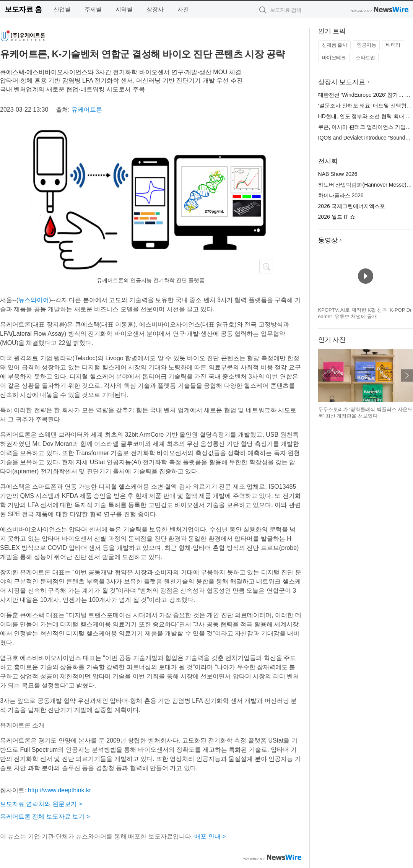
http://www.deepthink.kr (59, 790)
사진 (183, 9)
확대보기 (266, 267)
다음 (407, 375)
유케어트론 (87, 110)
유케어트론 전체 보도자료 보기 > (45, 817)
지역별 (124, 9)
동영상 (328, 240)
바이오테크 (334, 58)
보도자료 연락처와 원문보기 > (41, 804)
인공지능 (366, 45)
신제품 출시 (335, 45)
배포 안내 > (210, 836)
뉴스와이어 (34, 300)
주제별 (93, 9)
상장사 (155, 9)
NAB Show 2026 (338, 174)
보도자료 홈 (23, 9)
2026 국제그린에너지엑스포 (352, 206)
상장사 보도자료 (342, 82)
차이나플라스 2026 (341, 195)
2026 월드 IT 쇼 (337, 217)
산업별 (62, 9)
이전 (324, 375)
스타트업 (365, 58)
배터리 (393, 45)
